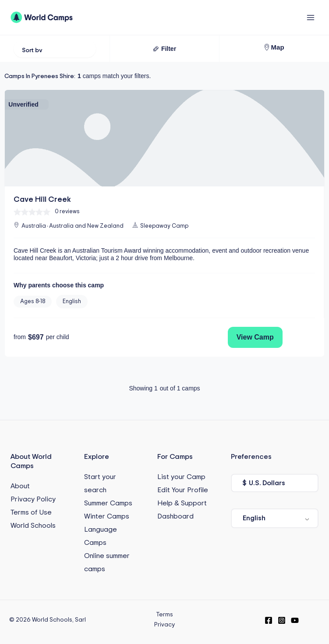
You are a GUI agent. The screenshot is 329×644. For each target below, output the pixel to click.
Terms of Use (31, 512)
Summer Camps (108, 503)
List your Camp (181, 477)
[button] (164, 49)
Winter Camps (107, 516)
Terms (164, 615)
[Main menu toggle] (310, 17)
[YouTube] (295, 620)
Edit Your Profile (183, 490)
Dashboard (175, 516)
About (20, 486)
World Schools (33, 526)
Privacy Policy (33, 499)
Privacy (164, 625)
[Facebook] (269, 620)
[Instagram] (282, 620)
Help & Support (182, 503)
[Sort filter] (55, 49)
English (254, 518)
